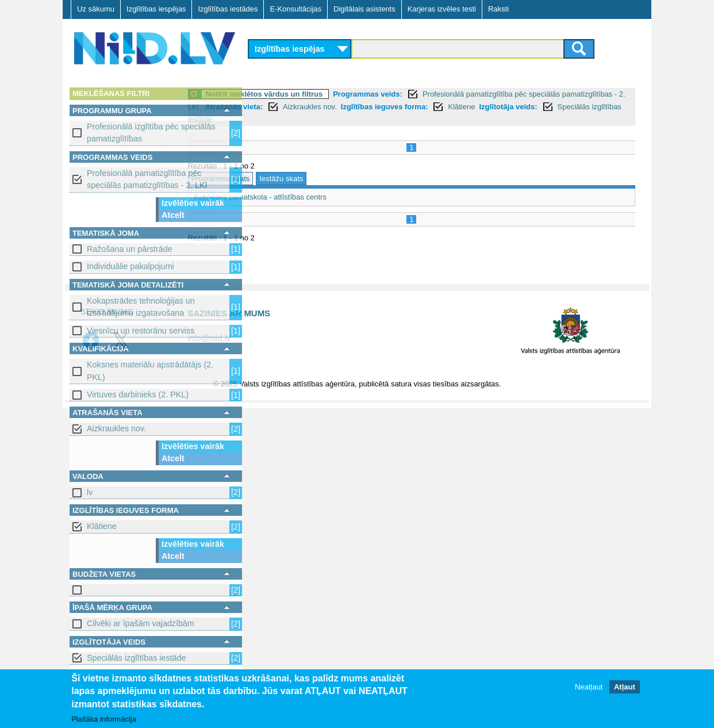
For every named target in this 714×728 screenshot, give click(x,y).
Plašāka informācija (104, 719)
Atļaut (625, 687)
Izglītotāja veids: (354, 119)
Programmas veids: (431, 94)
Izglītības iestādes (228, 9)
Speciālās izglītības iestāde (136, 658)
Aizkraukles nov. (116, 428)
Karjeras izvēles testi (442, 9)
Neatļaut (589, 687)
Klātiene (102, 526)
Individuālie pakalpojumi (130, 266)
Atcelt (173, 215)
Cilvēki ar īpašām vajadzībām (141, 623)
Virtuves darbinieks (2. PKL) (138, 394)
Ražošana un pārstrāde (130, 249)
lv (90, 492)
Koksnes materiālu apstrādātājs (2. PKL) (150, 371)
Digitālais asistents (364, 9)
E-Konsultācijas (295, 9)
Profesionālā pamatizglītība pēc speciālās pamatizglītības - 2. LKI (147, 179)
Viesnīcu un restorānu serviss (141, 331)
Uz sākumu (96, 9)
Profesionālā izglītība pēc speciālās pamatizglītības (151, 133)
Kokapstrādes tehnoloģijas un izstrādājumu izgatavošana (141, 307)
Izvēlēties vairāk (193, 203)
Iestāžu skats (345, 179)
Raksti (498, 9)
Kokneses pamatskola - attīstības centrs (324, 197)
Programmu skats (284, 179)
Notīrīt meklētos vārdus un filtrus (328, 94)
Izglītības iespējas (156, 9)
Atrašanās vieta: (363, 107)
